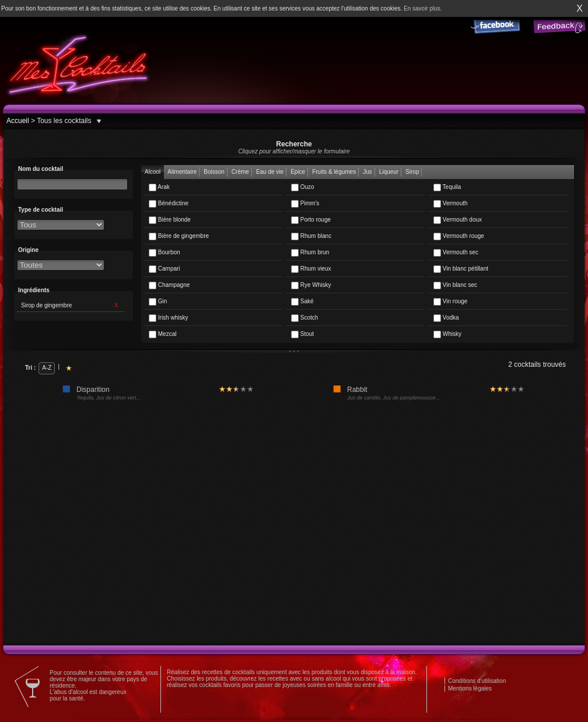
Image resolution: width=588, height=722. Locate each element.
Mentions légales (470, 688)
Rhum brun (310, 253)
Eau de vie (270, 172)
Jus (367, 172)
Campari (164, 269)
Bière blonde (170, 220)
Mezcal (162, 334)
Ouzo (303, 187)
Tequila (447, 187)
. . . (294, 349)
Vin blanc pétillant (461, 269)
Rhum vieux (311, 269)
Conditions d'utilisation (477, 681)
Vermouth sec (456, 253)
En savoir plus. (423, 8)
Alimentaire (182, 172)
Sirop (412, 172)
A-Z (47, 368)
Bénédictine (169, 204)
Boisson (214, 172)
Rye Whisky (311, 285)
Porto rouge (311, 220)
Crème (240, 172)
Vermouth (451, 204)
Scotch (304, 318)
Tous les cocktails (63, 121)
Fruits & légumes (334, 172)
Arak (159, 187)
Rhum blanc (311, 236)
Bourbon (164, 253)
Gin (158, 302)
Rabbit (357, 390)
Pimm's (305, 204)
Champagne (169, 285)
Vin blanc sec (455, 285)
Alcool (153, 172)
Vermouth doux (458, 220)
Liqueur (389, 172)
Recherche (294, 147)
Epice (298, 172)
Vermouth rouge (459, 236)
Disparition (93, 390)
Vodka (446, 318)
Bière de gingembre (179, 236)
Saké (302, 302)
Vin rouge (450, 302)
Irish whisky (168, 318)
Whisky (447, 334)
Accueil (18, 121)
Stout (302, 334)
